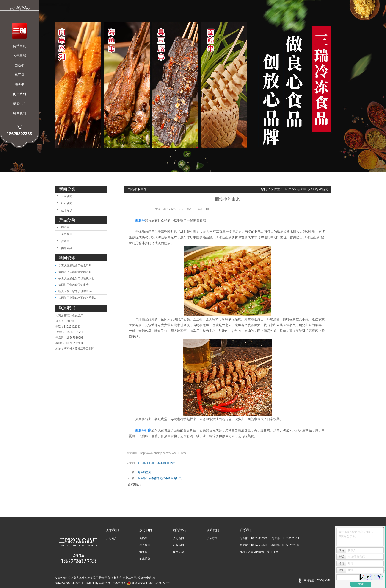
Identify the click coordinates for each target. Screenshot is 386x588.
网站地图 (309, 580)
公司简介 (111, 538)
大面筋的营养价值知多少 (74, 285)
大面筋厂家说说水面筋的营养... (77, 298)
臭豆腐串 (67, 234)
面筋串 (19, 65)
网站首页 (19, 46)
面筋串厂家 (153, 463)
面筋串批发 (168, 463)
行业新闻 (67, 203)
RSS (320, 580)
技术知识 (67, 210)
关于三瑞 (19, 56)
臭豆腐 (19, 75)
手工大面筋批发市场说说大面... (77, 278)
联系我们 (19, 113)
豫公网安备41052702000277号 (148, 583)
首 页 (288, 189)
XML (328, 580)
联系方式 (212, 538)
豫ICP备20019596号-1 (69, 583)
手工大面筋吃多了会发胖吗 (75, 266)
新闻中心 (19, 104)
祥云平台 (105, 583)
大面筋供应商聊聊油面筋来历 (76, 272)
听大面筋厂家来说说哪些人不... (77, 291)
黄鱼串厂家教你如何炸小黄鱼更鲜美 (160, 478)
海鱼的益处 (144, 472)
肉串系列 (19, 94)
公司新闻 (67, 196)
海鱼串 (19, 84)
